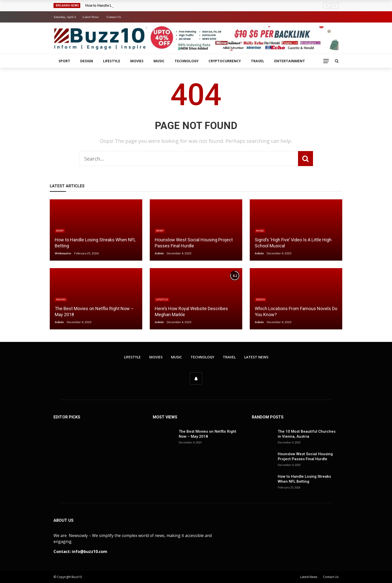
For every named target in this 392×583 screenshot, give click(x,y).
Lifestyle (112, 61)
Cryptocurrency (225, 61)
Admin (159, 253)
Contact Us (114, 17)
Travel (257, 61)
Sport (64, 61)
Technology (186, 61)
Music (159, 61)
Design (87, 61)
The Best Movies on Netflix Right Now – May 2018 (207, 434)
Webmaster (63, 253)
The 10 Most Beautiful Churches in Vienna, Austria (307, 434)
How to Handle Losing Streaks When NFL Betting (304, 479)
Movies (137, 61)
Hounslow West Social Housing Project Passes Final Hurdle (305, 456)
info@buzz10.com (89, 551)
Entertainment (290, 61)
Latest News (91, 17)
